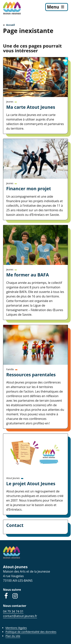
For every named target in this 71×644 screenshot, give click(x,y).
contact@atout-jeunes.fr (20, 616)
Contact (15, 525)
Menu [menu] (53, 7)
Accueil (11, 25)
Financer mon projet (29, 189)
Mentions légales (16, 628)
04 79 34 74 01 (13, 611)
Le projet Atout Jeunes (31, 484)
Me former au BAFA (28, 275)
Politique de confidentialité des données (31, 632)
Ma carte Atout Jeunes (31, 107)
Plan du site (13, 636)
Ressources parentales (31, 375)
